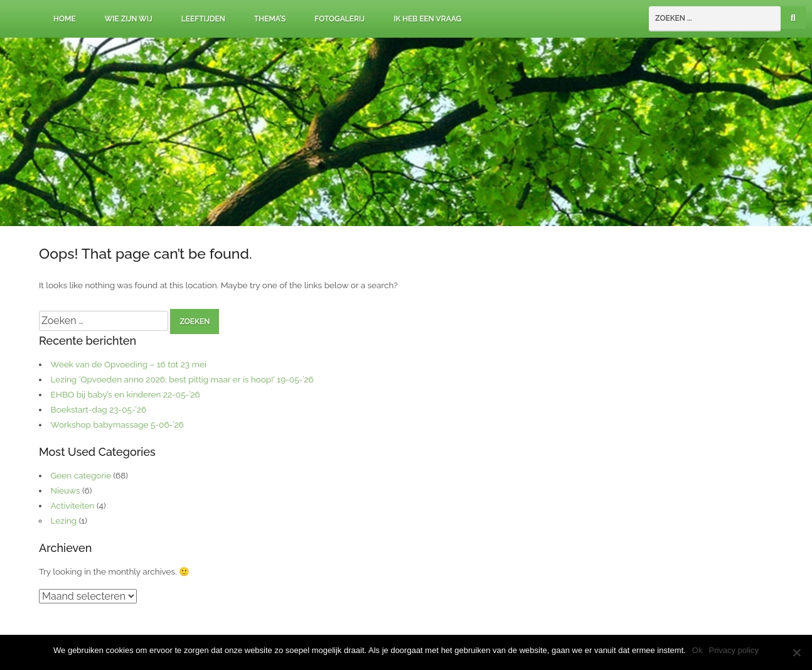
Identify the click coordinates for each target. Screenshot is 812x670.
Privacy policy (733, 650)
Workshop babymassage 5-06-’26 (117, 424)
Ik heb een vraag (427, 19)
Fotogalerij (339, 19)
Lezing (64, 521)
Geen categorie (81, 475)
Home (65, 19)
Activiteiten (73, 505)
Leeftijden (203, 19)
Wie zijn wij (129, 19)
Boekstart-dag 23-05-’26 (99, 409)
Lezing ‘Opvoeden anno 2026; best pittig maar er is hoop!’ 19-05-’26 (182, 379)
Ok (697, 650)
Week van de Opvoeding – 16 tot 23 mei (129, 364)
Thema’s (270, 19)
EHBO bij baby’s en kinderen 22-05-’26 (126, 394)
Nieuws (66, 490)
